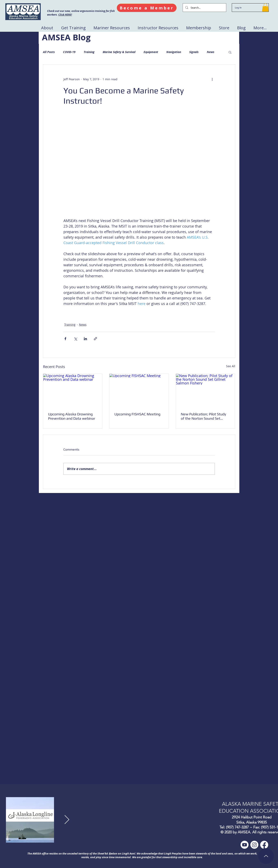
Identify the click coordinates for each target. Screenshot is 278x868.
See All (231, 366)
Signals (194, 52)
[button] (265, 7)
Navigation (174, 52)
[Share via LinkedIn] (85, 339)
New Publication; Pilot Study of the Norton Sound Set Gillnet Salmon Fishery (203, 416)
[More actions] (212, 79)
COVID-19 (69, 52)
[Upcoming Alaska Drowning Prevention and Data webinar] (73, 390)
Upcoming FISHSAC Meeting (137, 414)
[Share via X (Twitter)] (75, 339)
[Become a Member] (147, 8)
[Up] (266, 856)
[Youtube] (245, 845)
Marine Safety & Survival (119, 52)
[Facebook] (264, 845)
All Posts (49, 52)
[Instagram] (254, 845)
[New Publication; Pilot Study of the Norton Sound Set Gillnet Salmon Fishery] (205, 390)
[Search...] (204, 8)
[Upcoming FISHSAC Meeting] (139, 390)
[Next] (67, 820)
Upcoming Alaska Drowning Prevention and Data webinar (72, 416)
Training (89, 52)
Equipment (151, 52)
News (211, 52)
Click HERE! (65, 15)
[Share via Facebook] (65, 339)
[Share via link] (95, 339)
